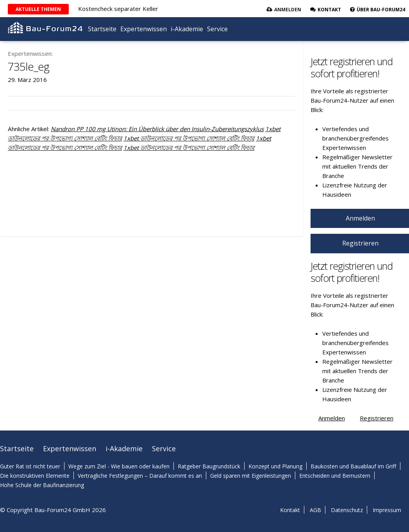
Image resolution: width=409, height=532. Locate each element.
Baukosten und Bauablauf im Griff (353, 466)
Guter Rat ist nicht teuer (30, 466)
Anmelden (288, 10)
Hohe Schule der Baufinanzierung (42, 485)
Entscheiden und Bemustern (335, 476)
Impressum (387, 510)
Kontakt (290, 510)
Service (217, 29)
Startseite (102, 29)
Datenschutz (347, 510)
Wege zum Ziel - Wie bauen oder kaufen (119, 466)
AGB (315, 510)
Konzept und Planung (275, 466)
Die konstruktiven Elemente (35, 476)
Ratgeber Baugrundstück (209, 466)
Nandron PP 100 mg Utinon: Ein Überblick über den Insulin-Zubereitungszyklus (157, 129)
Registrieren (377, 418)
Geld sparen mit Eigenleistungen (251, 476)
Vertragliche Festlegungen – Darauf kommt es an (140, 476)
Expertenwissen (144, 29)
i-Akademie (187, 29)
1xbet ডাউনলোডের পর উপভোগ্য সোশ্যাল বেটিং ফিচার (189, 138)
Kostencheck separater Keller (118, 9)
